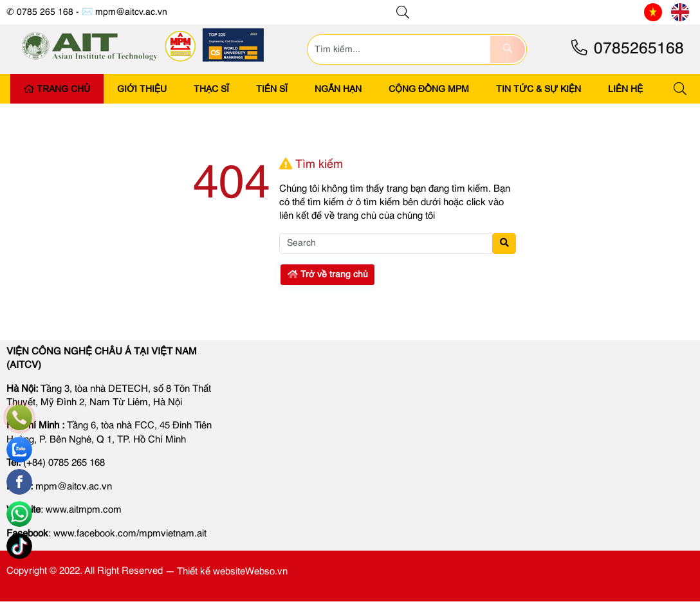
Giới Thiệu (142, 89)
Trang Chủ (57, 89)
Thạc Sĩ (211, 89)
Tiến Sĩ (272, 89)
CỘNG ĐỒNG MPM (429, 89)
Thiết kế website (211, 572)
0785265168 (627, 49)
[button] (403, 13)
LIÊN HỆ (625, 89)
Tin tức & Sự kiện (539, 89)
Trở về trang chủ (328, 275)
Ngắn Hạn (338, 89)
